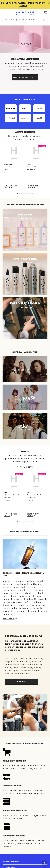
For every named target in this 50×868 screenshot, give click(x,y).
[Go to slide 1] (20, 194)
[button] (46, 13)
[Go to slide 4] (26, 194)
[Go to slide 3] (24, 194)
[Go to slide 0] (18, 194)
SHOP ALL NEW (25, 467)
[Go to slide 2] (22, 194)
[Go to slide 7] (32, 194)
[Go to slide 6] (30, 194)
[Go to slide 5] (28, 194)
